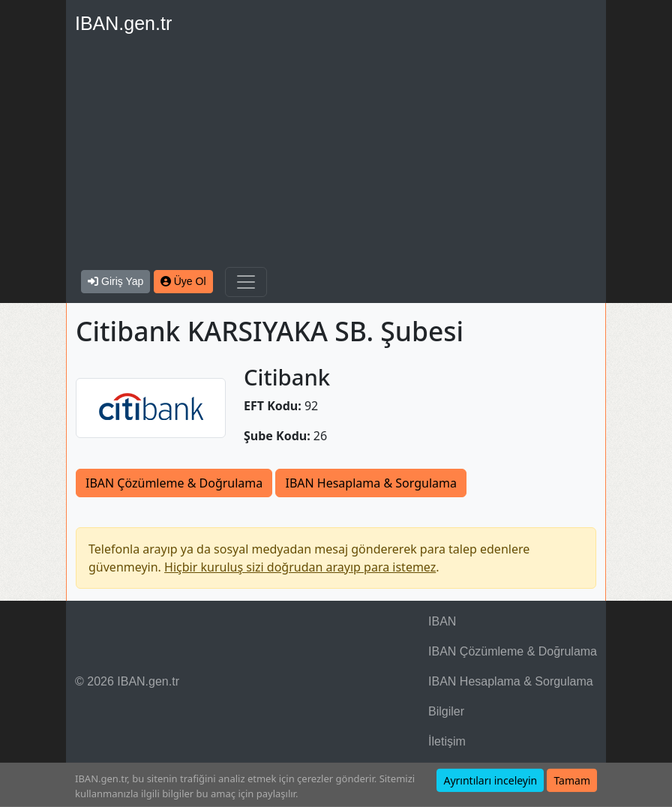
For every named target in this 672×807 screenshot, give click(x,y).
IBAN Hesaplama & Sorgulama (370, 483)
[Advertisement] (336, 154)
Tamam (572, 780)
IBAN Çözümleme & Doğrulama (174, 483)
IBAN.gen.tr (123, 23)
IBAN (442, 621)
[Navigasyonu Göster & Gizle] (246, 282)
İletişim (447, 741)
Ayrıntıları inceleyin (490, 780)
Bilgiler (446, 711)
